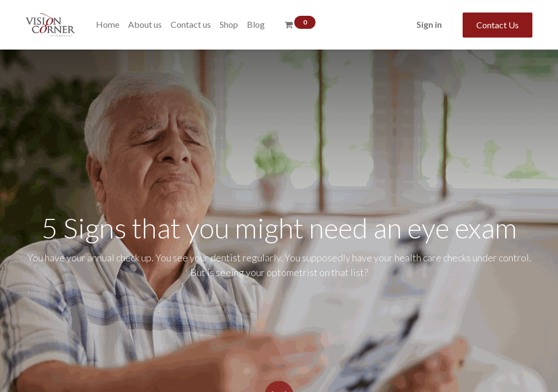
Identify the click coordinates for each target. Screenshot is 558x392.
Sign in (429, 24)
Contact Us (498, 25)
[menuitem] (108, 24)
